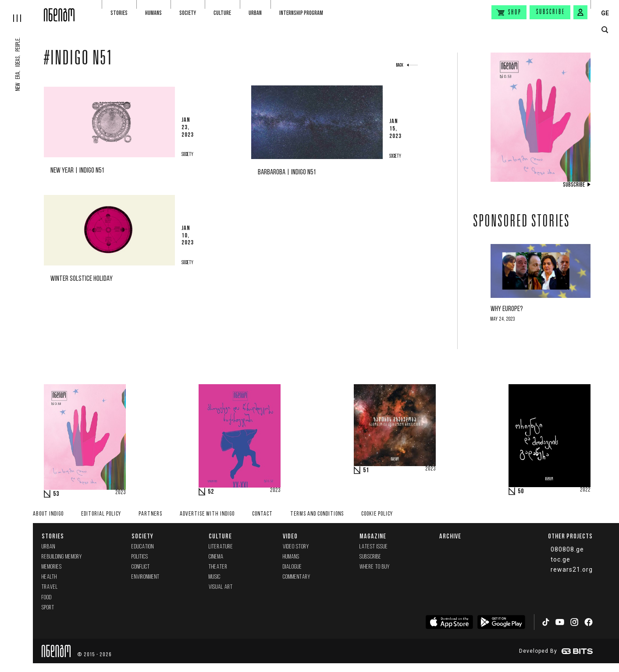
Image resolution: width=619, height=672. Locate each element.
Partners (150, 514)
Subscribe (551, 12)
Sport (48, 608)
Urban (255, 13)
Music (215, 577)
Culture (222, 13)
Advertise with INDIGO (207, 514)
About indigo (48, 514)
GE (605, 13)
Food (47, 598)
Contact (262, 514)
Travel (50, 587)
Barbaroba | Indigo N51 (287, 172)
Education (143, 547)
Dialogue (292, 567)
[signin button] (580, 12)
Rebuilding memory (62, 557)
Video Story (296, 547)
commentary (297, 577)
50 (521, 492)
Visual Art (221, 587)
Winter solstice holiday (82, 279)
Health (49, 577)
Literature (221, 547)
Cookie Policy (377, 514)
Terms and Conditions (317, 514)
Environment (146, 577)
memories (52, 567)
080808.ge (567, 549)
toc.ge (560, 559)
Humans (153, 13)
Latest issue (374, 547)
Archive (450, 536)
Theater (218, 567)
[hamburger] (22, 11)
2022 (585, 490)
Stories (119, 13)
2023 (121, 493)
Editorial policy (101, 514)
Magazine (373, 536)
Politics (140, 557)
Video (290, 536)
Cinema (216, 557)
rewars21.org (572, 569)
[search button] (605, 30)
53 (56, 494)
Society (188, 13)
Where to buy (375, 567)
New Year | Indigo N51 (77, 171)
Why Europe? (507, 309)
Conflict (141, 567)
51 (366, 470)
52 (211, 492)
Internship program (301, 13)
